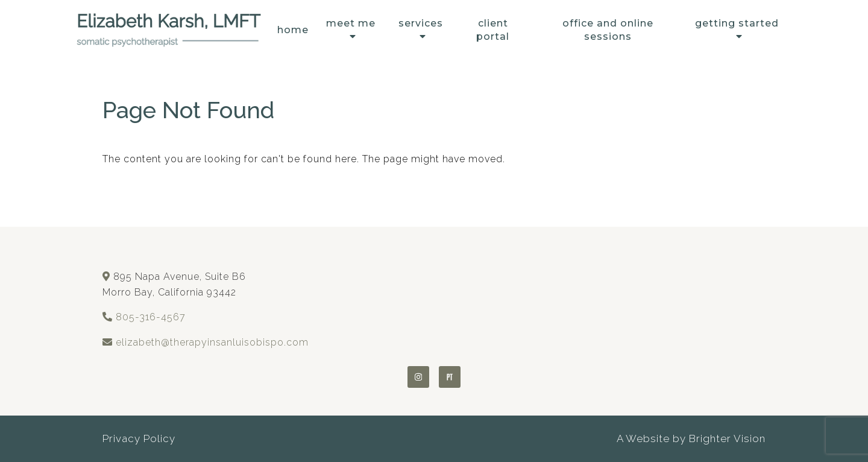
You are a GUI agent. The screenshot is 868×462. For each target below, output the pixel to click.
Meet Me (351, 23)
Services (421, 23)
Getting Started (737, 23)
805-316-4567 (151, 317)
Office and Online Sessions (608, 30)
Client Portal (493, 30)
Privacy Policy (139, 438)
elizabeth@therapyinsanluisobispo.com (212, 342)
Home (293, 30)
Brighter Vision (727, 438)
